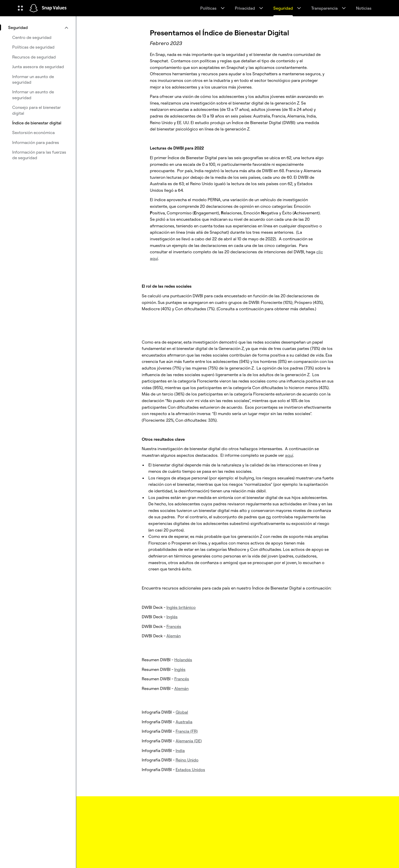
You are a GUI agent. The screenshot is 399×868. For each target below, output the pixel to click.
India (180, 751)
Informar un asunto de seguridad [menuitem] (33, 79)
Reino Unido (187, 760)
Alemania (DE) (189, 741)
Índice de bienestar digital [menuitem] (37, 123)
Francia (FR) (187, 731)
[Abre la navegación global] (20, 8)
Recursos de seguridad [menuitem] (34, 57)
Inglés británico (181, 607)
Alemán (174, 636)
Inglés (172, 617)
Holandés (183, 660)
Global (182, 712)
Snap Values (54, 8)
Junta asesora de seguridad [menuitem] (38, 67)
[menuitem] (38, 27)
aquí (289, 455)
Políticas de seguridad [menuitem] (33, 47)
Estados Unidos (190, 770)
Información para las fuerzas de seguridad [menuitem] (39, 155)
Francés (174, 626)
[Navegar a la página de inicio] (34, 8)
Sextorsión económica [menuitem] (33, 133)
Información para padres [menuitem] (36, 142)
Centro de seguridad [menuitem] (32, 37)
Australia (184, 722)
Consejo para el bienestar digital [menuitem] (37, 110)
